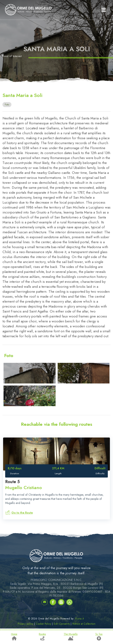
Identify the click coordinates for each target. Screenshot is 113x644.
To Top (99, 637)
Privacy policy (26, 624)
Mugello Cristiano (24, 487)
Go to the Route (22, 513)
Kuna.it (80, 619)
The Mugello (71, 637)
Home (14, 637)
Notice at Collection (84, 624)
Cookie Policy (44, 624)
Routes (42, 637)
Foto (7, 105)
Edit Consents (62, 624)
